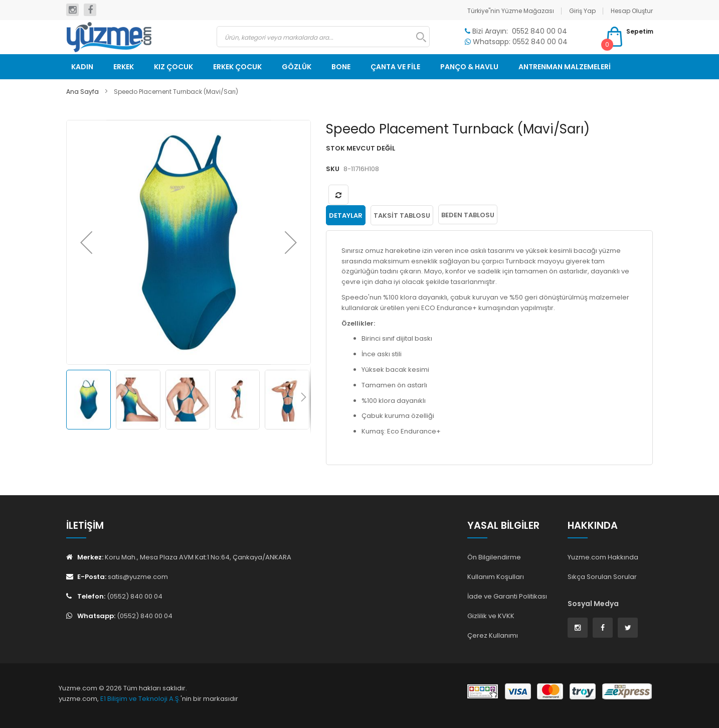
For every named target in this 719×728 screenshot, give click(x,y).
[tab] (346, 215)
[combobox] (323, 37)
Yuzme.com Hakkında (603, 557)
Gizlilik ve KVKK (491, 615)
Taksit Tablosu (402, 215)
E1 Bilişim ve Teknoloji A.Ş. (140, 698)
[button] (86, 242)
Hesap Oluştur (632, 11)
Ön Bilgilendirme (494, 557)
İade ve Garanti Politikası (507, 596)
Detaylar (346, 215)
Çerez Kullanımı (493, 634)
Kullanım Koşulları (496, 576)
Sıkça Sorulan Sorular (602, 576)
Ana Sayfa (82, 92)
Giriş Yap (582, 11)
